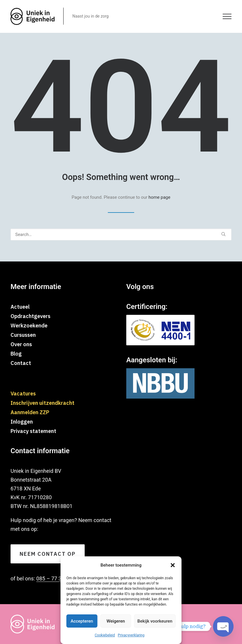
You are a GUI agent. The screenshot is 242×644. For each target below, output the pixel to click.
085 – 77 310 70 (56, 578)
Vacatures (23, 394)
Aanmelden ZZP (30, 412)
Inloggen (22, 422)
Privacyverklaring (131, 635)
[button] (173, 565)
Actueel (20, 307)
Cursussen (23, 335)
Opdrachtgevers (30, 316)
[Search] (121, 235)
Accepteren (82, 621)
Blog (16, 354)
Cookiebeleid (105, 635)
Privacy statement (33, 431)
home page (160, 197)
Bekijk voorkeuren (155, 621)
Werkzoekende (29, 326)
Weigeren (116, 621)
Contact (21, 363)
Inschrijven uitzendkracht (42, 403)
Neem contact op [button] (48, 554)
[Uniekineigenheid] (33, 16)
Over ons (21, 344)
